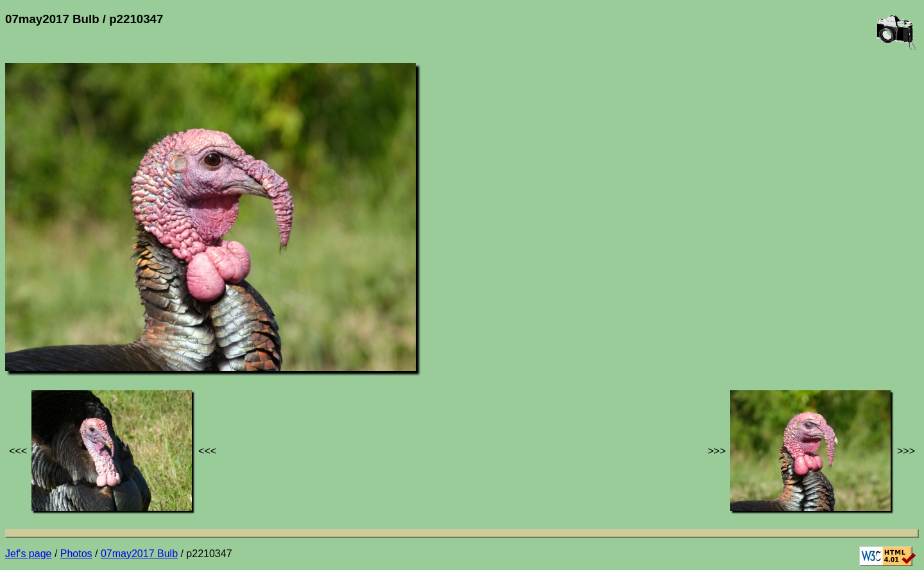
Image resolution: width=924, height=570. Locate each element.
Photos (76, 554)
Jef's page (28, 554)
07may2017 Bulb (139, 554)
